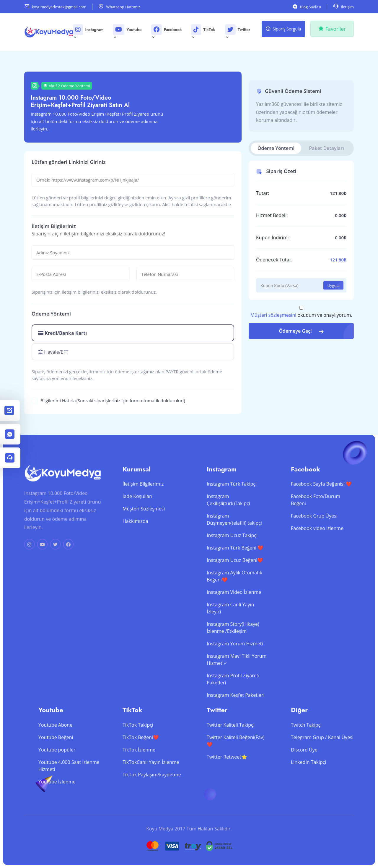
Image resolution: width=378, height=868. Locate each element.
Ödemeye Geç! (301, 331)
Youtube (128, 32)
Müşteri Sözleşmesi (144, 535)
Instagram (88, 32)
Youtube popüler (57, 776)
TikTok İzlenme (139, 776)
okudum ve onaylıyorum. (301, 315)
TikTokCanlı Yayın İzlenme (151, 788)
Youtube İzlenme (57, 808)
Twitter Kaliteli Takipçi (231, 751)
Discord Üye (304, 776)
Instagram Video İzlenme (234, 619)
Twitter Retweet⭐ (227, 783)
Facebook (167, 32)
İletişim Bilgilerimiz (143, 510)
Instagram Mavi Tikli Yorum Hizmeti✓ (237, 686)
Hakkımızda (135, 548)
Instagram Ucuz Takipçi (232, 562)
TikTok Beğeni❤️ (141, 764)
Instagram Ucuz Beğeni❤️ (235, 587)
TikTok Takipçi (138, 751)
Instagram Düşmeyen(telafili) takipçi (234, 546)
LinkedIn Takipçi (308, 788)
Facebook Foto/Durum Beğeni (316, 526)
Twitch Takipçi (306, 751)
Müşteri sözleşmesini (273, 315)
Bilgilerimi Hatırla (113, 401)
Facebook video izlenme (317, 555)
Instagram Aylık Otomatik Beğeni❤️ (234, 603)
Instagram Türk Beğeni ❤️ (235, 574)
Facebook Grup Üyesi (314, 542)
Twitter (238, 32)
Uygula (333, 285)
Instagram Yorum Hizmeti (235, 670)
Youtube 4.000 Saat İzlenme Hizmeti (69, 792)
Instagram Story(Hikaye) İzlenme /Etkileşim (233, 654)
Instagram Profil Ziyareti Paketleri (233, 706)
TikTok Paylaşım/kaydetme (152, 801)
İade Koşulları (137, 523)
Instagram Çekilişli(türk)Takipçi (228, 526)
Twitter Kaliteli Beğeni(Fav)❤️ (236, 767)
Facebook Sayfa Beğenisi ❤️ (321, 510)
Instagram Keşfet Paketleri (236, 722)
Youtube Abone (55, 751)
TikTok (203, 32)
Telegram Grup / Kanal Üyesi (322, 764)
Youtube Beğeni (56, 764)
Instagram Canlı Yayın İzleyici (230, 635)
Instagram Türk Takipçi (232, 510)
